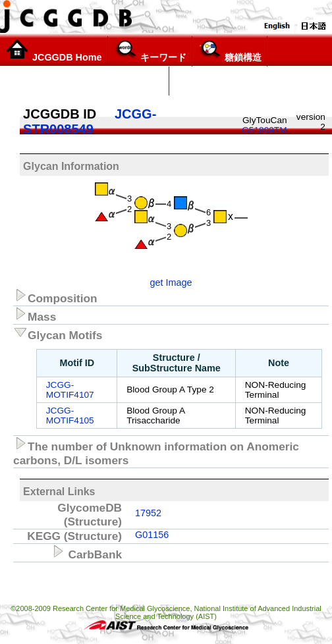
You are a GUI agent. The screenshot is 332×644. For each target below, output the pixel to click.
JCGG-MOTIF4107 (70, 390)
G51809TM (264, 130)
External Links (59, 492)
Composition (55, 296)
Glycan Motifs (58, 333)
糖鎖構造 (230, 51)
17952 (148, 513)
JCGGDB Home (54, 51)
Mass (35, 315)
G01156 (152, 535)
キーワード (150, 51)
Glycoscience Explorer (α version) (84, 81)
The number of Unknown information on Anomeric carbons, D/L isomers (156, 451)
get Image (171, 282)
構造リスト (200, 81)
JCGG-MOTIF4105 (70, 416)
